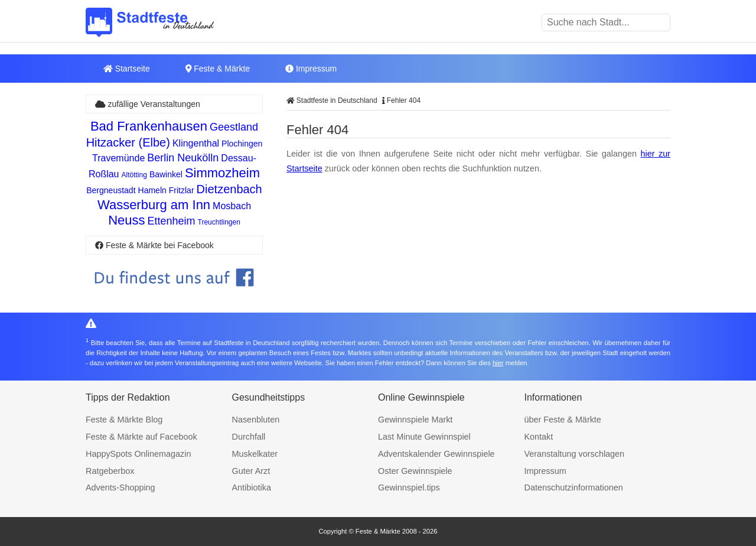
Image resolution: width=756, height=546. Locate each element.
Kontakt (539, 437)
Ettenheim (172, 221)
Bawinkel (166, 174)
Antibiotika (252, 487)
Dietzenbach (229, 189)
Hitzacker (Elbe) (128, 142)
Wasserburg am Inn (154, 205)
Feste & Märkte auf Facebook (141, 437)
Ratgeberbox (110, 471)
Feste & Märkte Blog (124, 420)
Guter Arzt (251, 471)
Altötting (134, 175)
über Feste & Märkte (563, 420)
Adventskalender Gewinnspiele (436, 454)
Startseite (127, 69)
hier (498, 363)
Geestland (234, 127)
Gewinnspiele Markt (415, 420)
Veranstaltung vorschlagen (575, 454)
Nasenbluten (256, 420)
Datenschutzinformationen (574, 487)
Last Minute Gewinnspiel (424, 437)
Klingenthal (196, 143)
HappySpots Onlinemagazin (138, 454)
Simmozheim (222, 173)
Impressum (311, 69)
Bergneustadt (111, 190)
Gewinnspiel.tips (409, 487)
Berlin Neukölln (183, 158)
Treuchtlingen (219, 222)
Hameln (152, 190)
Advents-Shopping (120, 487)
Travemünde (118, 158)
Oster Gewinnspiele (415, 471)
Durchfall (249, 437)
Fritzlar (182, 190)
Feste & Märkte (218, 69)
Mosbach (232, 206)
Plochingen (242, 144)
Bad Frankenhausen (149, 126)
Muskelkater (255, 454)
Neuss (126, 220)
